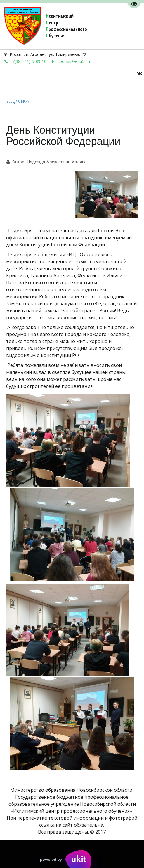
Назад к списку (17, 101)
